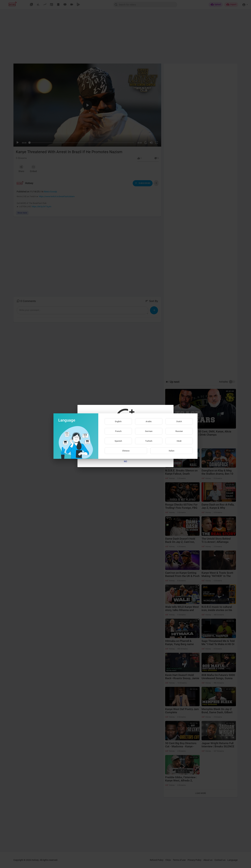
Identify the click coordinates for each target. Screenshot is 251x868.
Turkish (149, 441)
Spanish (118, 441)
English (118, 421)
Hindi (179, 441)
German (149, 431)
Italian (172, 451)
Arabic (149, 421)
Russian (179, 431)
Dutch (179, 421)
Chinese (126, 451)
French (118, 431)
